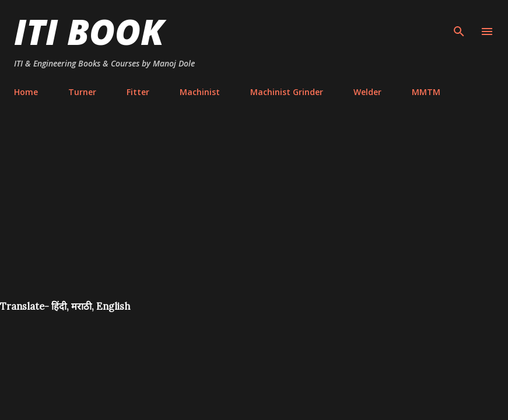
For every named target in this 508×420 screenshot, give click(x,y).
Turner (82, 92)
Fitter (138, 92)
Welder (367, 92)
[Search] (459, 21)
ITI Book (89, 32)
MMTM (426, 92)
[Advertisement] (254, 212)
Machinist (200, 92)
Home (26, 92)
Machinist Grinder (287, 92)
